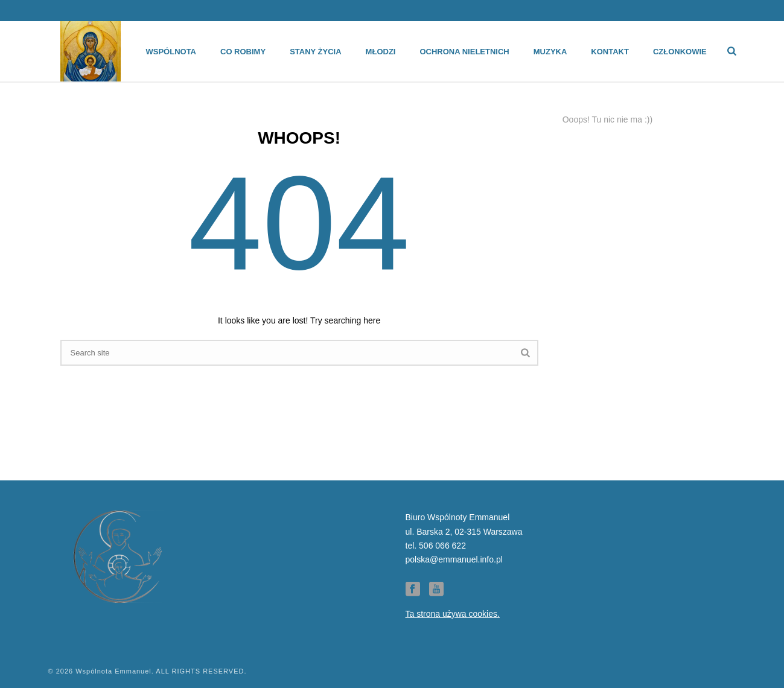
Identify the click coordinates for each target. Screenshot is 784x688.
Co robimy (243, 52)
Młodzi (381, 52)
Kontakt (610, 52)
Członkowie (680, 52)
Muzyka (550, 52)
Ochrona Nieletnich (464, 52)
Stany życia (315, 52)
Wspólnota (171, 52)
